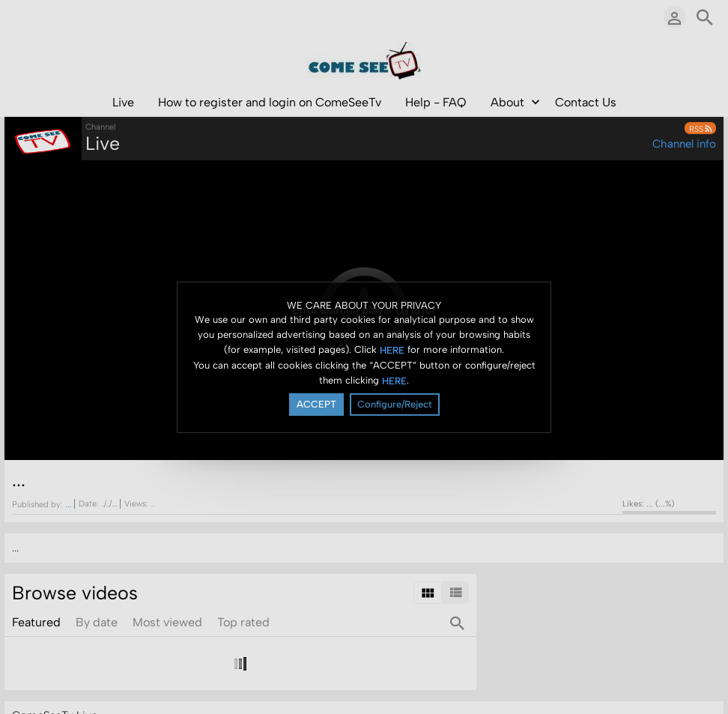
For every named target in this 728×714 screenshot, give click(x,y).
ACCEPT (316, 404)
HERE (392, 350)
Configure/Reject (395, 404)
